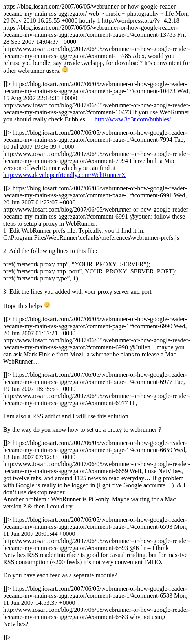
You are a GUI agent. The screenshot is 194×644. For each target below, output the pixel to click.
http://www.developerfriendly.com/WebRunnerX (64, 175)
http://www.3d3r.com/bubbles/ (133, 119)
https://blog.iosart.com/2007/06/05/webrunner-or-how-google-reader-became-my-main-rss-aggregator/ (97, 322)
